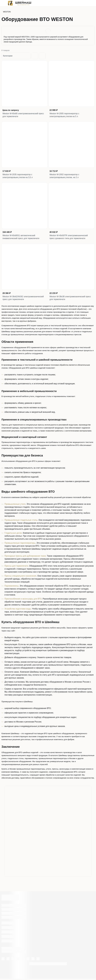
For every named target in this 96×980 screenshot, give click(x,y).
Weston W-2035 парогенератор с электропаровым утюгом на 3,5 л (18, 176)
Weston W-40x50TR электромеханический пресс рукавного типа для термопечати (69, 238)
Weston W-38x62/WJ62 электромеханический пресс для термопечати (23, 299)
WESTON (7, 12)
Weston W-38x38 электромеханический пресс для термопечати (70, 299)
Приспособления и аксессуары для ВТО (23, 600)
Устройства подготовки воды (18, 610)
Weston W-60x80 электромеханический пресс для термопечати (23, 115)
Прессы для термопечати (16, 567)
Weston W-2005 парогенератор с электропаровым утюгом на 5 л (65, 115)
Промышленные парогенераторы (20, 544)
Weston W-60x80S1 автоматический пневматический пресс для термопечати (21, 238)
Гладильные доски (13, 534)
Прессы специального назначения (20, 577)
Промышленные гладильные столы (21, 521)
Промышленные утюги (15, 505)
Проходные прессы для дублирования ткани (25, 557)
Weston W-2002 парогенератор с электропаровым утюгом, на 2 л (65, 176)
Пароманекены (11, 587)
